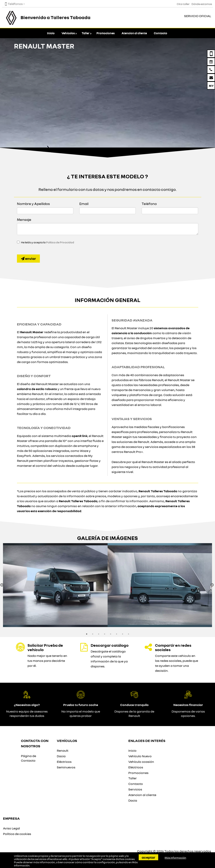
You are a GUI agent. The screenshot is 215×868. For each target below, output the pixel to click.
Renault (63, 751)
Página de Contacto (28, 758)
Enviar (28, 258)
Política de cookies (17, 834)
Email (84, 204)
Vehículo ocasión (141, 762)
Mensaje (24, 219)
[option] (55, 585)
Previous (2, 585)
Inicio (51, 33)
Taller (86, 33)
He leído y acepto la (48, 242)
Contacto (161, 33)
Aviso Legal (11, 828)
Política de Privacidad (60, 242)
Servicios (135, 789)
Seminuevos (66, 767)
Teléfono (149, 204)
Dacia (61, 756)
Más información (175, 858)
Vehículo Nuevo (140, 756)
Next (212, 585)
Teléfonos (14, 4)
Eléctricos (64, 762)
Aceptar (148, 857)
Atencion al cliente (134, 33)
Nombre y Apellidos (33, 204)
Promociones (106, 33)
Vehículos (68, 33)
